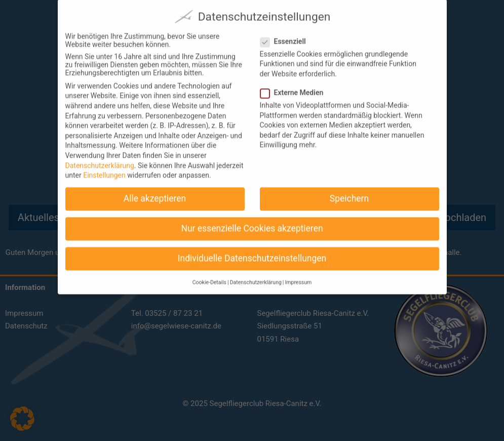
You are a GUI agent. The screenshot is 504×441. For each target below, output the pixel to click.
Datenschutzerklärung (100, 160)
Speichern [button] (349, 193)
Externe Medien (296, 87)
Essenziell (287, 36)
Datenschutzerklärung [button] (256, 277)
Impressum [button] (298, 277)
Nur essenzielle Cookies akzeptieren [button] (252, 223)
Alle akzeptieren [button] (155, 193)
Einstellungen (104, 170)
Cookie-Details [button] (209, 277)
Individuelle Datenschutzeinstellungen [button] (252, 253)
